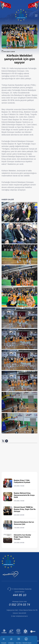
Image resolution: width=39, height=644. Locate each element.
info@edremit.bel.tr (22, 616)
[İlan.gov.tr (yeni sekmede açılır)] (33, 634)
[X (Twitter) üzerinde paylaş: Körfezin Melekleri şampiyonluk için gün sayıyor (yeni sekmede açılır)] (3, 442)
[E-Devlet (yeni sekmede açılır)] (11, 634)
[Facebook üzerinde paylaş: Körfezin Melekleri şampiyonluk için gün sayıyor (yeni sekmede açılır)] (6, 442)
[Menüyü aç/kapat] (36, 16)
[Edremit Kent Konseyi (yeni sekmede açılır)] (26, 634)
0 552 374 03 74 (19, 605)
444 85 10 (19, 595)
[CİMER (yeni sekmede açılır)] (4, 634)
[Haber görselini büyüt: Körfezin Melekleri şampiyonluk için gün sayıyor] (20, 212)
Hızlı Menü (19, 643)
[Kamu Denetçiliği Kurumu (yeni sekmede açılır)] (19, 634)
